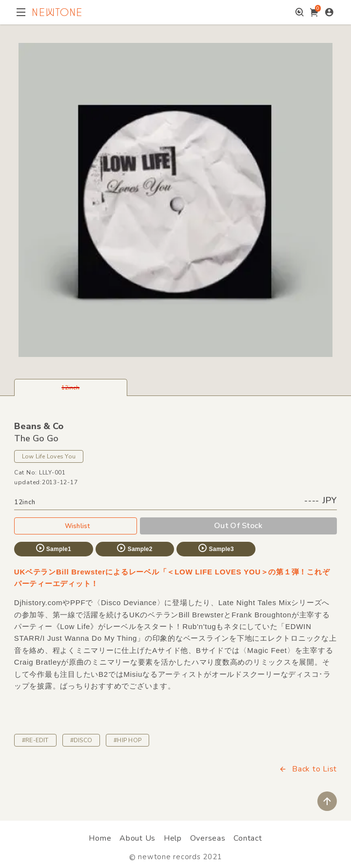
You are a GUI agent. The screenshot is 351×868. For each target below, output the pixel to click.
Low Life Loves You (49, 456)
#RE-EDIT (35, 740)
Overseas (208, 838)
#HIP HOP (127, 740)
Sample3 (215, 548)
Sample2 (134, 548)
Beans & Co (39, 426)
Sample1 (53, 548)
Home (100, 838)
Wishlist (76, 526)
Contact (248, 838)
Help (173, 838)
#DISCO (81, 740)
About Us (137, 838)
